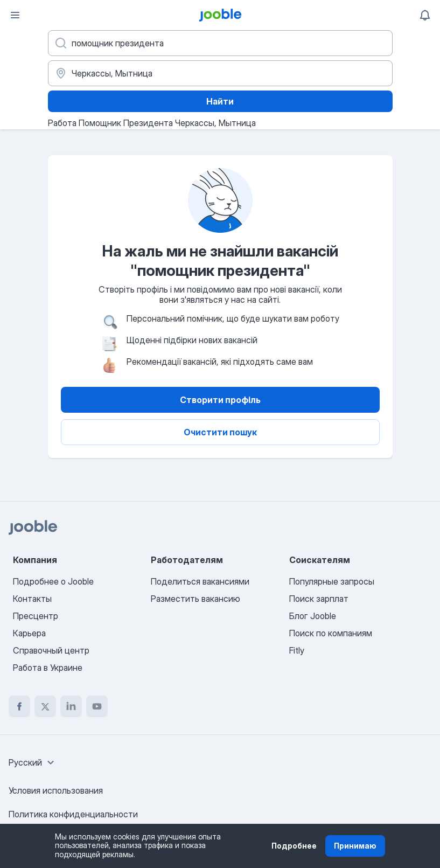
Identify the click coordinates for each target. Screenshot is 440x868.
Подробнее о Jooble (53, 581)
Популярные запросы (332, 581)
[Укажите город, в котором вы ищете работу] (220, 73)
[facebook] (19, 706)
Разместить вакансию (195, 599)
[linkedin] (71, 706)
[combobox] (33, 762)
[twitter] (45, 706)
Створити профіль (220, 400)
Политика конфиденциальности (73, 814)
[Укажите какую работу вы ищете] (220, 43)
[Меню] (15, 15)
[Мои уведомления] (425, 15)
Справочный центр (51, 650)
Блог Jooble (313, 616)
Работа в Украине (48, 668)
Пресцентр (36, 616)
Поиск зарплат (319, 599)
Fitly (297, 650)
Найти (220, 101)
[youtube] (97, 706)
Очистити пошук (220, 432)
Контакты (32, 599)
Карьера (29, 633)
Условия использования (56, 790)
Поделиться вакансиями (200, 581)
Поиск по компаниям (331, 633)
